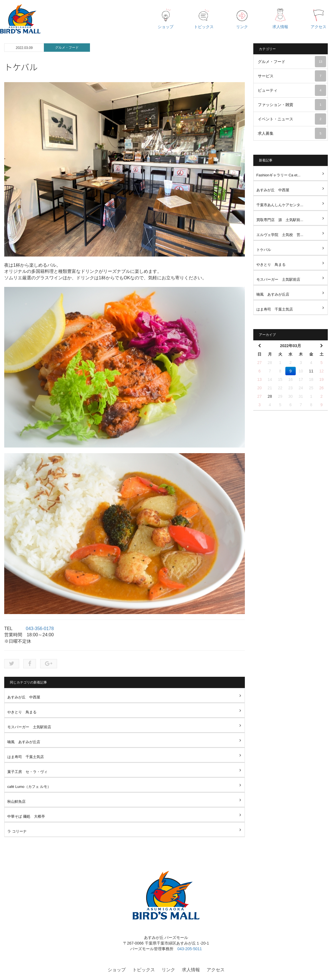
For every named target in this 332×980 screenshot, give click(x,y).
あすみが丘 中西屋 (24, 697)
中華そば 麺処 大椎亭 (26, 816)
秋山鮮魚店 (16, 802)
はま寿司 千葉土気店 (26, 757)
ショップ (117, 970)
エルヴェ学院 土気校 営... (280, 235)
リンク (168, 970)
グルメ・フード (67, 48)
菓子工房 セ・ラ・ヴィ (27, 772)
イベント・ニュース (292, 119)
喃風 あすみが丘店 (24, 742)
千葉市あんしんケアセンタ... (280, 205)
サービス (292, 76)
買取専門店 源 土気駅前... (280, 220)
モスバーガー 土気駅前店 (29, 727)
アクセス (216, 970)
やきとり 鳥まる (22, 712)
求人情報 (191, 970)
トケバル (264, 250)
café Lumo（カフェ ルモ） (29, 787)
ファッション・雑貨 (292, 105)
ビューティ (292, 90)
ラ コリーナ (17, 831)
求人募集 (292, 133)
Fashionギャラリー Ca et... (278, 175)
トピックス (144, 970)
